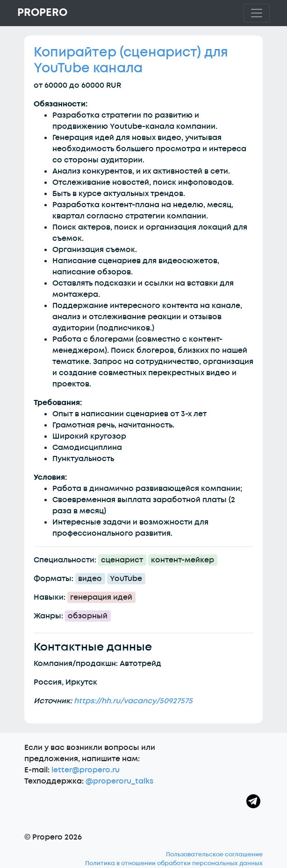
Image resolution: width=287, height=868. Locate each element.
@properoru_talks (119, 781)
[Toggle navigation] (257, 13)
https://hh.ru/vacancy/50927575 (133, 701)
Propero (42, 13)
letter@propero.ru (86, 770)
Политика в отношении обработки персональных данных (174, 863)
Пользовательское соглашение (214, 854)
